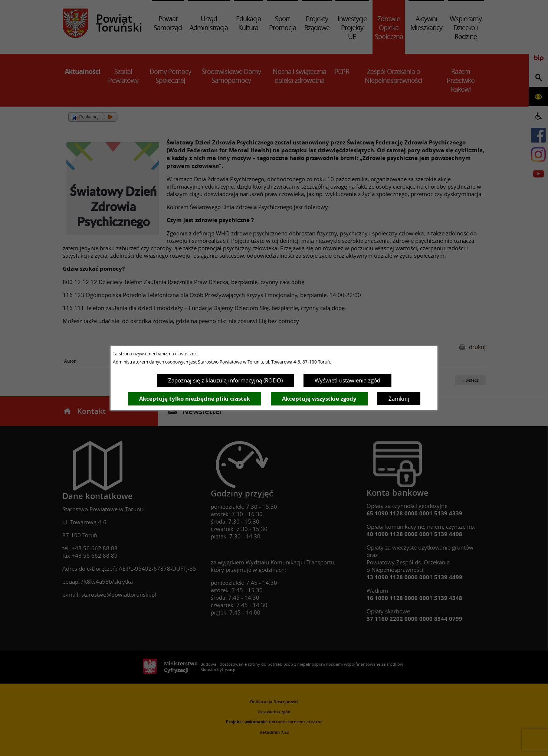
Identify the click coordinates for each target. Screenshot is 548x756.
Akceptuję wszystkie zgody (319, 399)
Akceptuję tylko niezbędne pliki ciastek (195, 399)
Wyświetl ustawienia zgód (347, 380)
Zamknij (399, 398)
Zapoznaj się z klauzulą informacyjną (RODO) (225, 380)
